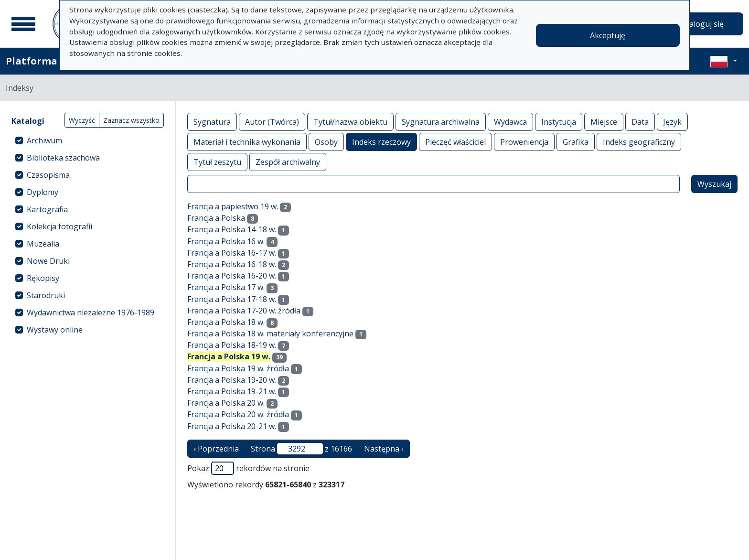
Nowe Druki (48, 261)
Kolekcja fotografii (59, 226)
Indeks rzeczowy (381, 142)
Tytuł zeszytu (217, 162)
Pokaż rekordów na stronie (248, 468)
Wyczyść (82, 120)
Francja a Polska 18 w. (226, 322)
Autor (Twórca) (272, 122)
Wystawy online (55, 330)
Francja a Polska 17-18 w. (232, 299)
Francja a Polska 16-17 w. (232, 253)
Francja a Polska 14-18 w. (232, 229)
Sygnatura (212, 122)
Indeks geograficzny (639, 142)
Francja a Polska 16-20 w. (232, 276)
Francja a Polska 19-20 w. (232, 380)
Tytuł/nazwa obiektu (350, 122)
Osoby (326, 142)
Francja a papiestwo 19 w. (233, 206)
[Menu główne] (23, 24)
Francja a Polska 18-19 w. (232, 345)
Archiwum (44, 140)
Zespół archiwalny (288, 162)
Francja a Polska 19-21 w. (232, 391)
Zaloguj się (704, 24)
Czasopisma (48, 175)
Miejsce (604, 122)
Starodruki (46, 295)
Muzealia (43, 244)
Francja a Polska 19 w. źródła (238, 368)
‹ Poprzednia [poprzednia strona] (216, 449)
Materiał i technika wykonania (247, 142)
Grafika (576, 142)
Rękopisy (43, 278)
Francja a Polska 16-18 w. (232, 264)
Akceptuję (608, 35)
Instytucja (559, 122)
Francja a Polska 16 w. (226, 241)
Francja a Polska (216, 218)
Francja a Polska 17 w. (226, 287)
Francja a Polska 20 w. (226, 403)
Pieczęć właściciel (455, 142)
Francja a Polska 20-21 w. (232, 426)
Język (672, 122)
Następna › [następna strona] (384, 449)
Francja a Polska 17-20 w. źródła (244, 311)
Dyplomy (43, 192)
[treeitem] (88, 140)
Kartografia (47, 209)
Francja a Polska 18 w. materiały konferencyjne (270, 334)
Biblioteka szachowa (63, 158)
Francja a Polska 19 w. (229, 356)
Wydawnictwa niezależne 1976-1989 (91, 312)
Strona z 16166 (301, 449)
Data (640, 122)
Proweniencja (524, 142)
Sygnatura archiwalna (441, 122)
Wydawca (510, 122)
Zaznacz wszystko (131, 120)
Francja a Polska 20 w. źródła (238, 414)
